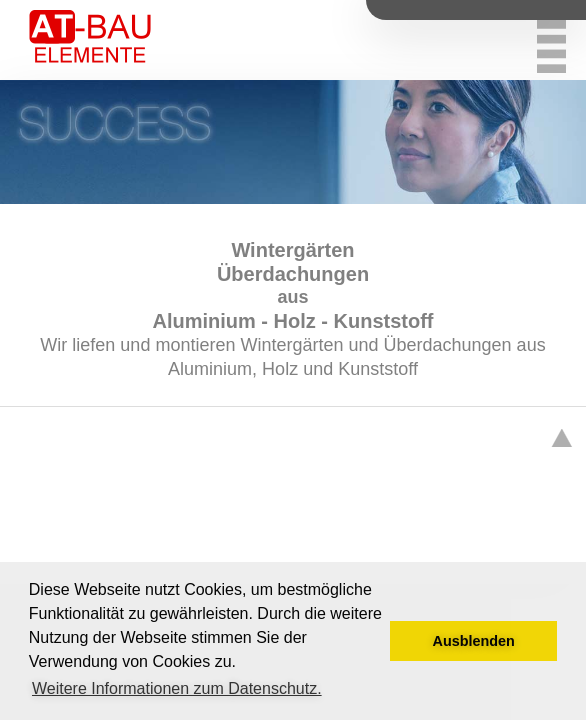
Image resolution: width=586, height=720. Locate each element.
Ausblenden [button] (474, 641)
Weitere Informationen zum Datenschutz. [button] (177, 688)
